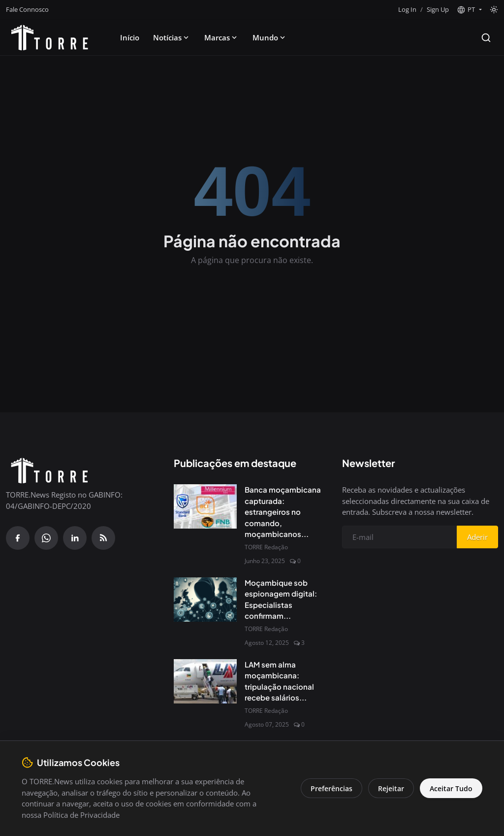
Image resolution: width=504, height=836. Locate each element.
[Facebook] (18, 538)
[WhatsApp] (46, 538)
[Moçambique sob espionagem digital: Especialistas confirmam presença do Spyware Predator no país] (205, 600)
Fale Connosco (27, 9)
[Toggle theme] (494, 10)
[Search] (486, 38)
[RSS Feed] (103, 538)
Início (130, 37)
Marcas (221, 37)
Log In (407, 9)
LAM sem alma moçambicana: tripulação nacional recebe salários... (279, 681)
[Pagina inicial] (50, 37)
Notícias (172, 37)
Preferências (331, 788)
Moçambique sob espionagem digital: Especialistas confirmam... (281, 599)
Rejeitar (391, 788)
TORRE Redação (266, 547)
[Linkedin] (75, 538)
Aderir (477, 537)
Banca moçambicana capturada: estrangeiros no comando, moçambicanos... (283, 512)
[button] (469, 10)
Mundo (270, 37)
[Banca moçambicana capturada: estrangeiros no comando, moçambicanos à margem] (205, 506)
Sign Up (438, 9)
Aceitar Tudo (451, 788)
